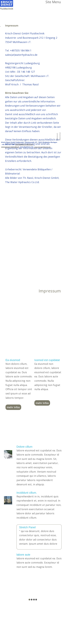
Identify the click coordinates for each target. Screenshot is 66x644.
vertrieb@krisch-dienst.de (24, 145)
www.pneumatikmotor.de (42, 147)
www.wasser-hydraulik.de (10, 147)
